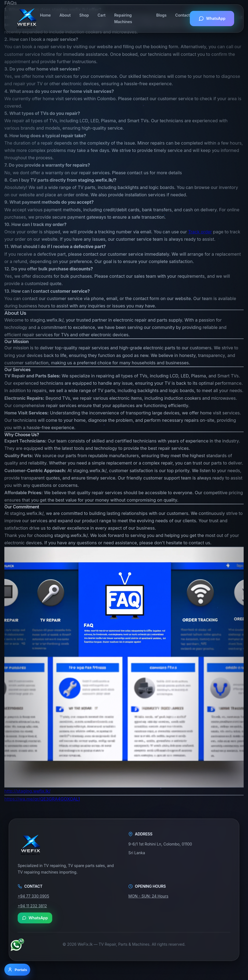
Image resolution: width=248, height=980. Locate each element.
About (65, 15)
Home (45, 15)
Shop (84, 15)
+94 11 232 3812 (32, 906)
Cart (102, 15)
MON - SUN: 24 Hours (148, 896)
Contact (182, 15)
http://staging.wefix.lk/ (27, 791)
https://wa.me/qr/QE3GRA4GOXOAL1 (42, 799)
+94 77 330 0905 (33, 896)
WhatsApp (212, 19)
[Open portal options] (17, 970)
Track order (200, 232)
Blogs (161, 15)
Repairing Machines (123, 18)
